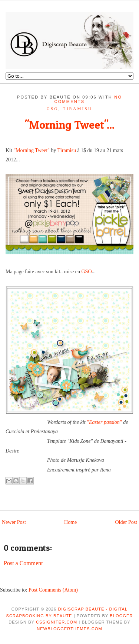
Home (70, 522)
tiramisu (78, 109)
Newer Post (14, 522)
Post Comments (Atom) (53, 590)
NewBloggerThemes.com (69, 629)
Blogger (121, 616)
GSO (53, 109)
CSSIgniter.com (57, 622)
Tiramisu (67, 150)
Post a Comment (23, 563)
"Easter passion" (104, 422)
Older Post (126, 522)
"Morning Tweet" (32, 150)
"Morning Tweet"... (70, 125)
